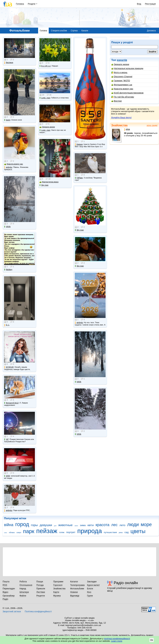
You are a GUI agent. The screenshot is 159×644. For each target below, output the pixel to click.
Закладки (92, 581)
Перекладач (9, 588)
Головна (20, 4)
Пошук (40, 581)
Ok (152, 640)
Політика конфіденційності (38, 611)
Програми (58, 581)
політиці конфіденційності (117, 639)
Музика (57, 596)
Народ (23, 588)
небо (6, 533)
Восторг (117, 101)
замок (76, 526)
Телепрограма (77, 585)
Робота (23, 581)
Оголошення (26, 585)
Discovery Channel (122, 77)
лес (114, 525)
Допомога (151, 31)
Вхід (139, 4)
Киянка (79, 144)
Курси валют (93, 585)
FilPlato (79, 178)
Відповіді (75, 596)
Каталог (74, 581)
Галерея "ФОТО (121, 81)
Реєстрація (150, 4)
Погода (40, 585)
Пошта (6, 581)
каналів (122, 60)
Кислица (9, 63)
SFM (7, 476)
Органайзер (9, 596)
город (22, 524)
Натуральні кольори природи (127, 68)
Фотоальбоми (77, 588)
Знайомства (119, 125)
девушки (46, 525)
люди (133, 524)
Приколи (41, 588)
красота (103, 525)
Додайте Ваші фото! (121, 117)
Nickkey (8, 270)
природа (90, 531)
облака (12, 532)
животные (65, 525)
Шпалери (24, 592)
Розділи (32, 4)
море (146, 524)
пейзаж (47, 531)
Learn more (117, 641)
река (121, 532)
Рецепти (41, 596)
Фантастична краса (49, 182)
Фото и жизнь (119, 72)
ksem (7, 120)
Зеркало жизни (120, 64)
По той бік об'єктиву (123, 97)
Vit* (6, 439)
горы (34, 525)
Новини (74, 592)
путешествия (110, 532)
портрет (71, 532)
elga (127, 129)
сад (126, 532)
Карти (56, 592)
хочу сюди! (152, 125)
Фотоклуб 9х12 (11, 403)
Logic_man (45, 98)
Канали (85, 31)
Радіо (5, 599)
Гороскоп (58, 585)
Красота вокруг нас (122, 89)
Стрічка (74, 31)
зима (83, 525)
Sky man (44, 185)
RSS (5, 585)
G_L (7, 325)
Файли (23, 596)
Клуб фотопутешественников (127, 93)
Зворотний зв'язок (12, 611)
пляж (62, 532)
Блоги (90, 588)
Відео (5, 592)
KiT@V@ (9, 367)
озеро (19, 532)
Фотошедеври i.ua (122, 85)
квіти (91, 525)
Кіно (89, 592)
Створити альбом (59, 31)
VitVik (7, 227)
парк (29, 531)
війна (9, 525)
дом (55, 526)
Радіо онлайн (126, 583)
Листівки (41, 592)
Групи (90, 596)
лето (122, 525)
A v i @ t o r (45, 66)
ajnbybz (8, 167)
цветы (138, 531)
